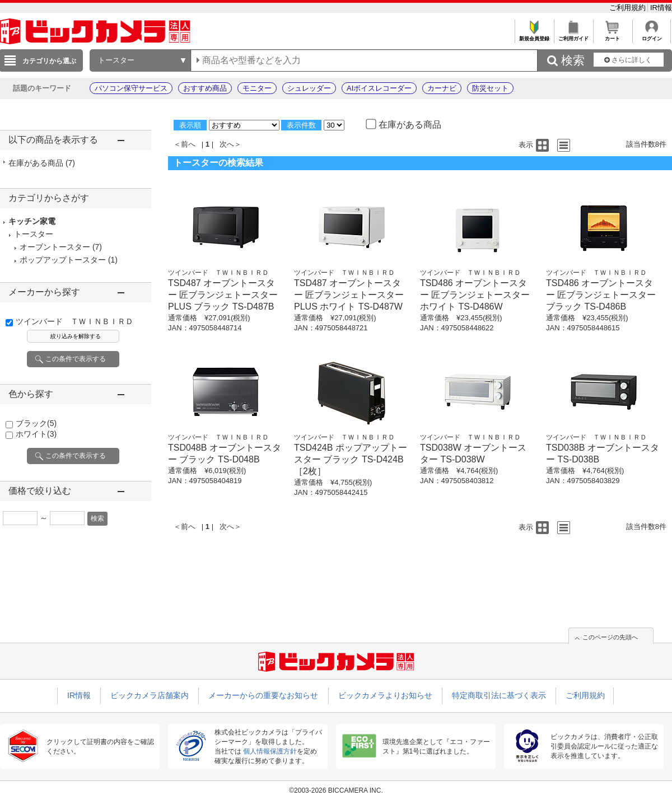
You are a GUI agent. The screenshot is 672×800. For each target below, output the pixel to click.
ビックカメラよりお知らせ (385, 695)
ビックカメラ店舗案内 (150, 695)
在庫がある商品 (42, 163)
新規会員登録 (534, 36)
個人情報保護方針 (270, 751)
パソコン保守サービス (131, 88)
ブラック (36, 423)
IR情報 (661, 8)
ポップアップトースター (63, 260)
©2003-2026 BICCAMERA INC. (336, 790)
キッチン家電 (32, 221)
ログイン (652, 36)
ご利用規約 (629, 8)
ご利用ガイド (573, 36)
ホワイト (36, 434)
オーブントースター (55, 247)
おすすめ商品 (205, 88)
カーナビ (442, 88)
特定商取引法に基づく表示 (499, 695)
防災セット (490, 88)
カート (612, 36)
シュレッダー (309, 88)
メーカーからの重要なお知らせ (263, 695)
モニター (257, 88)
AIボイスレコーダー (379, 88)
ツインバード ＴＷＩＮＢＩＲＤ (74, 321)
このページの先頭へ (610, 637)
